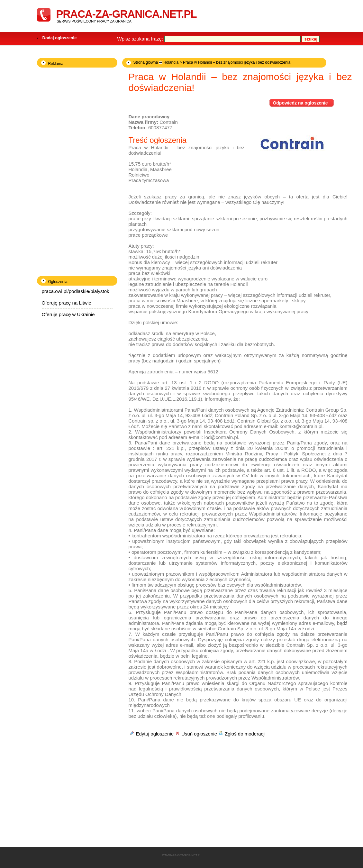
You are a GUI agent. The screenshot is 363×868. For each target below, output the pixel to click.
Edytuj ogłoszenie (155, 734)
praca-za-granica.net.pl (127, 14)
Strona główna (146, 62)
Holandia (171, 62)
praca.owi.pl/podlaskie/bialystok (76, 291)
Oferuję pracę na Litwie (67, 303)
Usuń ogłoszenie (199, 734)
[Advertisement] (183, 783)
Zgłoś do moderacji (245, 734)
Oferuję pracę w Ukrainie (68, 314)
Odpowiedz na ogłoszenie (300, 103)
